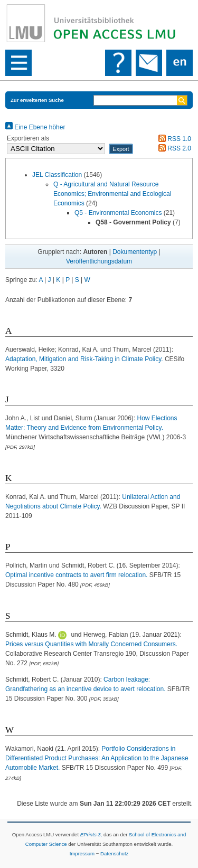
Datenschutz (114, 853)
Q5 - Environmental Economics (118, 213)
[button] (121, 149)
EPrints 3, (91, 834)
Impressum (82, 853)
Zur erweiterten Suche (37, 100)
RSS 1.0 (173, 139)
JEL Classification (57, 175)
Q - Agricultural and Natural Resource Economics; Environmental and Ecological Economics (112, 194)
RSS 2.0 (173, 148)
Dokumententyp (135, 252)
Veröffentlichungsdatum (99, 261)
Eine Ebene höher (35, 127)
